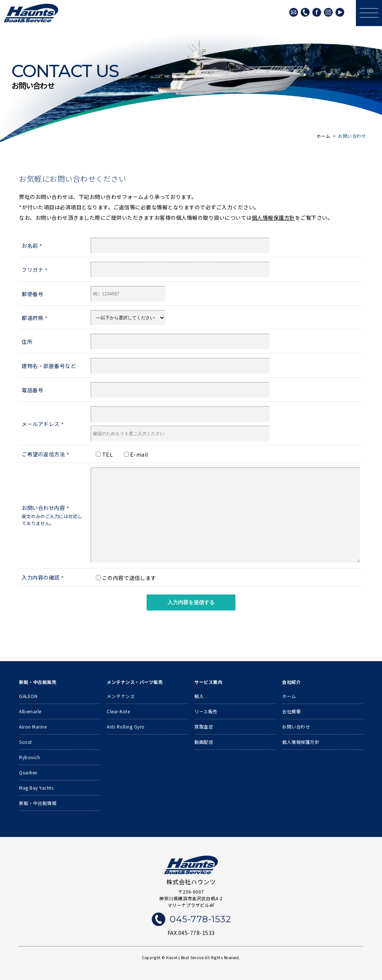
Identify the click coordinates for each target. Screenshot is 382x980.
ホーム (289, 696)
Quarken (28, 772)
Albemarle (30, 711)
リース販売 (206, 711)
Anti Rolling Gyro (126, 727)
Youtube (340, 12)
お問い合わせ (296, 727)
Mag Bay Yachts (36, 788)
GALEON (28, 696)
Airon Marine (33, 727)
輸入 (199, 696)
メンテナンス (121, 696)
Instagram (328, 12)
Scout (26, 742)
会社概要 (291, 711)
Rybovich (29, 757)
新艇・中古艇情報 (38, 803)
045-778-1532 (305, 12)
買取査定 (204, 727)
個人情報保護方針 (273, 218)
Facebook (317, 12)
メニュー (367, 7)
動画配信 (204, 742)
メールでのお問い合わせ (294, 12)
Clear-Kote (118, 711)
